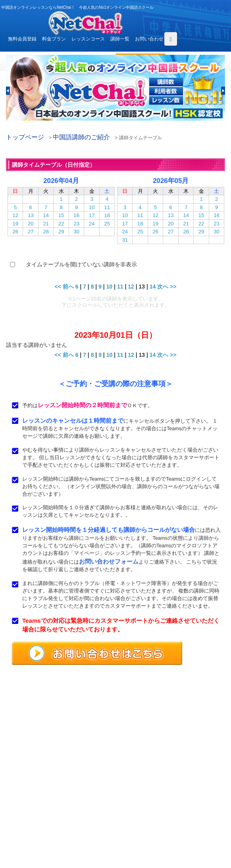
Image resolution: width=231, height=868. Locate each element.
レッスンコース (88, 39)
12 (15, 215)
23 (76, 224)
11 (107, 207)
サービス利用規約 (148, 818)
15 (61, 215)
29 (61, 232)
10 (92, 207)
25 (107, 224)
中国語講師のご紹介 (81, 137)
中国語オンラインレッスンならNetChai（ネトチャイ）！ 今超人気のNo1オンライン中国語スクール (116, 702)
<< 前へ (64, 287)
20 (31, 224)
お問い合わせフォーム (109, 561)
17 (92, 215)
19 (15, 224)
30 (76, 232)
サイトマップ (144, 836)
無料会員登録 (22, 39)
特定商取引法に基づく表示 (38, 836)
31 (125, 240)
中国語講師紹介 (146, 799)
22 (61, 224)
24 (92, 224)
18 (107, 215)
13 (31, 215)
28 (46, 232)
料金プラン (54, 39)
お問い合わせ (149, 39)
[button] (8, 91)
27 (31, 232)
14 (46, 215)
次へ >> (167, 287)
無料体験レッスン (148, 808)
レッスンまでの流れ (31, 808)
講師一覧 (120, 39)
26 (15, 232)
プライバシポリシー (151, 827)
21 (46, 224)
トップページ (25, 137)
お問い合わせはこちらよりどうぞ (48, 765)
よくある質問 (23, 818)
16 (76, 215)
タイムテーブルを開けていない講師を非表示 (81, 264)
